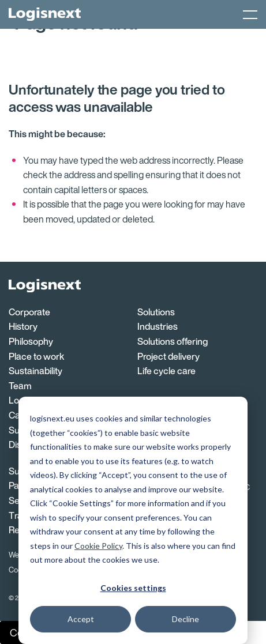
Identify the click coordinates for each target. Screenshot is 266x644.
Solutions (156, 312)
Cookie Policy (98, 546)
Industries (158, 326)
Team (20, 386)
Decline (186, 619)
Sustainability (35, 371)
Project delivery (168, 356)
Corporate (29, 312)
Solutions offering (173, 341)
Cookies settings (133, 588)
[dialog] (133, 520)
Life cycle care (166, 371)
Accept (81, 619)
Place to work (36, 356)
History (23, 326)
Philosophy (31, 341)
